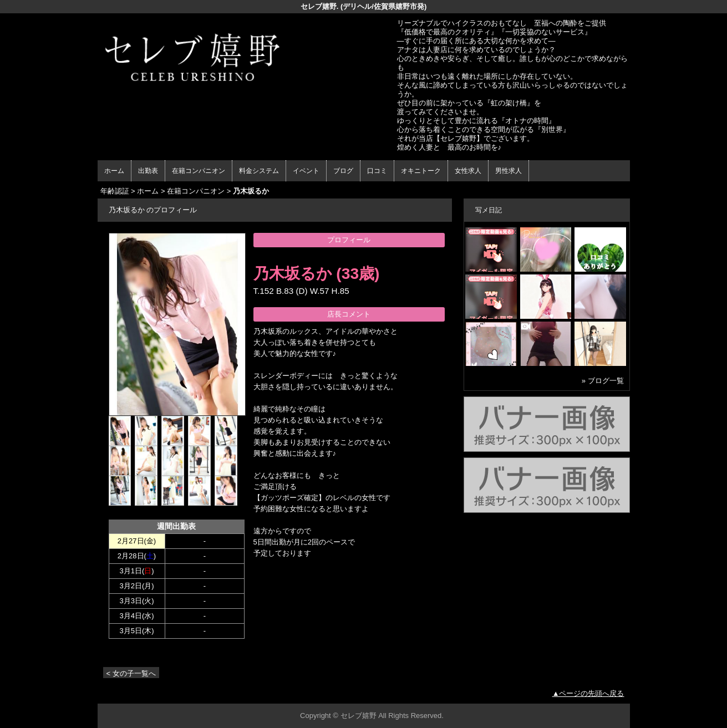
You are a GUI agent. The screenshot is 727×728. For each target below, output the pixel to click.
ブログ (343, 171)
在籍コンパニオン (199, 171)
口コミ (377, 171)
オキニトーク (421, 171)
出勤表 (148, 171)
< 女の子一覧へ (131, 673)
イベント (306, 171)
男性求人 (509, 171)
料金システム (259, 171)
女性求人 (468, 171)
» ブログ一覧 (603, 381)
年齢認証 (115, 191)
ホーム (114, 171)
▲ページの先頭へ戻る (588, 693)
